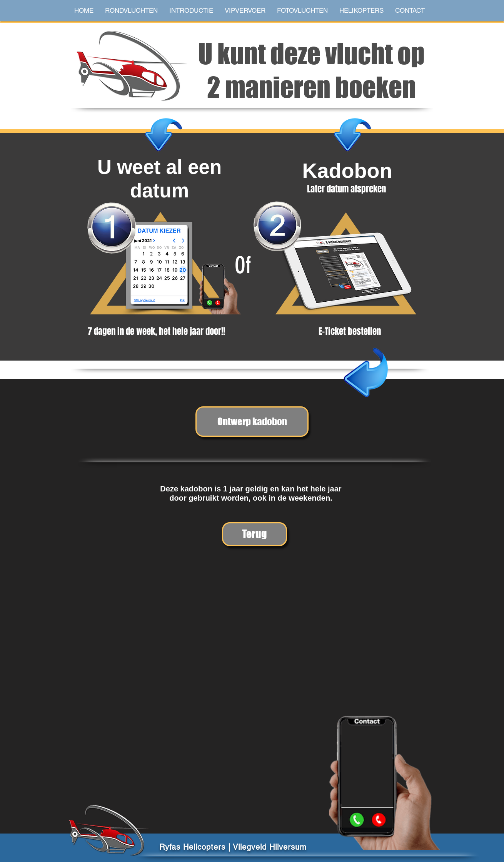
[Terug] (255, 534)
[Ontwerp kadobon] (252, 422)
